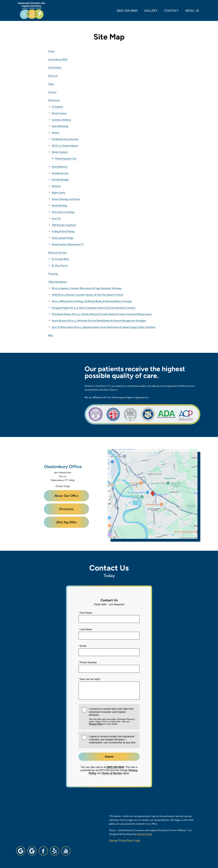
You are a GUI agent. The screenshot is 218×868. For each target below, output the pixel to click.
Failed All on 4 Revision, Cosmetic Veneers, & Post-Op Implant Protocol (87, 295)
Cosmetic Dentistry (61, 120)
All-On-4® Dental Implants (65, 146)
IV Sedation (57, 107)
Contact (171, 11)
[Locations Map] (153, 494)
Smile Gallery (55, 67)
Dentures (56, 186)
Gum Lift (56, 218)
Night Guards (58, 193)
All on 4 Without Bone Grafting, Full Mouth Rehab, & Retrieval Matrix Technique (92, 301)
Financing (53, 274)
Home (51, 51)
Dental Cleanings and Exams (66, 199)
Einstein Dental (144, 834)
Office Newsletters (58, 282)
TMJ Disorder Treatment (64, 225)
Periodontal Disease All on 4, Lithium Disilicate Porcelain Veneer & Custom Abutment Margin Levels (102, 314)
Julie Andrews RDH (58, 59)
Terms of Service (112, 773)
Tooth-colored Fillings (63, 238)
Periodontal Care (60, 173)
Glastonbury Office (63, 467)
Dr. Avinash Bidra (60, 259)
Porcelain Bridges (60, 180)
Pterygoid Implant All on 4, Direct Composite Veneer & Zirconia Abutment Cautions (94, 308)
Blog (51, 335)
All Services (54, 100)
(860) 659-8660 (115, 767)
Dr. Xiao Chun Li (60, 265)
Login (138, 840)
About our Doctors (58, 253)
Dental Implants (60, 152)
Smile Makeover (60, 167)
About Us (53, 76)
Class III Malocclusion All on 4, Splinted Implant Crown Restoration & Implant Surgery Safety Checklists (104, 327)
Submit (109, 757)
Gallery (151, 11)
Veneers (56, 133)
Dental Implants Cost (66, 158)
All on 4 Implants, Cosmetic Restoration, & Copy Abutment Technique (87, 288)
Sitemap (113, 840)
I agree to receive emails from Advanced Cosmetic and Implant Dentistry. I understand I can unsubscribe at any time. (112, 739)
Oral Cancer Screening (63, 212)
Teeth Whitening (60, 126)
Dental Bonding (59, 205)
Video (51, 84)
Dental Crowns (59, 113)
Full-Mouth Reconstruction (65, 139)
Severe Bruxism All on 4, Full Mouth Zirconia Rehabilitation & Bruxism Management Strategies (99, 321)
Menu (193, 11)
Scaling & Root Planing (63, 231)
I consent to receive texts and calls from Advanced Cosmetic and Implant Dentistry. (112, 716)
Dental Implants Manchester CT (68, 244)
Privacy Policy (96, 724)
